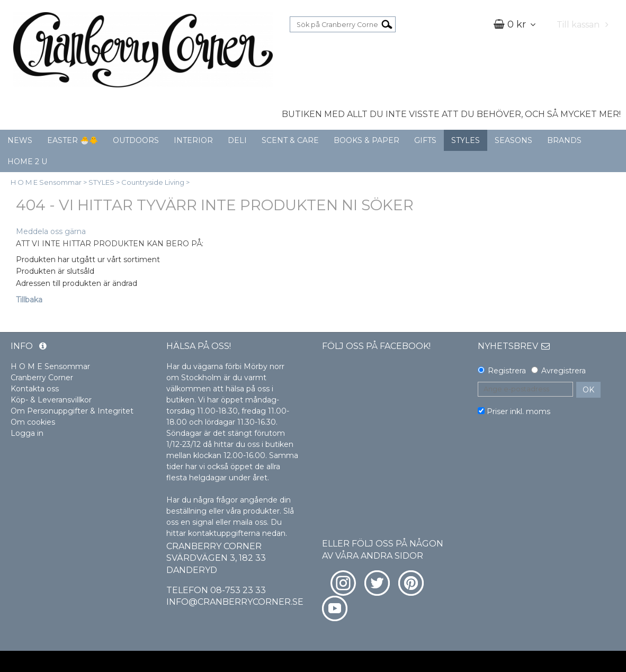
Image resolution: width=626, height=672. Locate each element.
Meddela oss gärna (51, 231)
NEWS (20, 140)
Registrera (507, 371)
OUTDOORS (136, 140)
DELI (237, 140)
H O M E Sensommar (46, 182)
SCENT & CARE (290, 140)
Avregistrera (564, 371)
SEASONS (513, 140)
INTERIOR (193, 140)
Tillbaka (29, 300)
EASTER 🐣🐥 (73, 140)
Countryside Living (153, 182)
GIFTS (425, 140)
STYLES (466, 140)
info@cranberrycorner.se (235, 602)
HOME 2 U (27, 162)
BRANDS (564, 140)
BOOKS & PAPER (366, 140)
